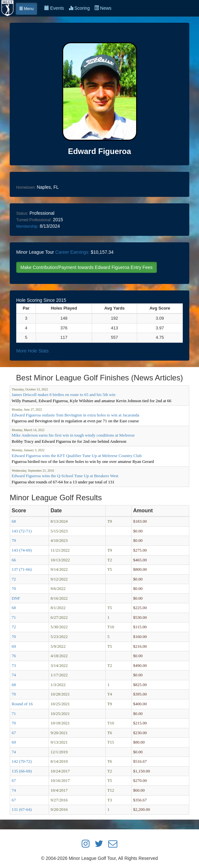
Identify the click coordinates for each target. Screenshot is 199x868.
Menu (26, 9)
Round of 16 (22, 704)
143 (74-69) (22, 550)
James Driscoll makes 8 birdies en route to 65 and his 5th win (64, 395)
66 (14, 560)
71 (14, 617)
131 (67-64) (22, 809)
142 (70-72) (22, 761)
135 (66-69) (22, 771)
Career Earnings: (72, 252)
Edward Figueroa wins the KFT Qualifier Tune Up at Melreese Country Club (77, 456)
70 (14, 588)
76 (14, 656)
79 (14, 540)
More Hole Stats (32, 351)
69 (14, 646)
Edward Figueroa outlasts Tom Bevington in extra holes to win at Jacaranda (75, 415)
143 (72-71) (22, 531)
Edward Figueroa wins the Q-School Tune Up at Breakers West (65, 476)
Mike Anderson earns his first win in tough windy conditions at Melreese (73, 435)
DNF (16, 598)
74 (14, 675)
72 (14, 579)
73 (14, 665)
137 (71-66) (22, 569)
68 (14, 521)
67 (14, 733)
